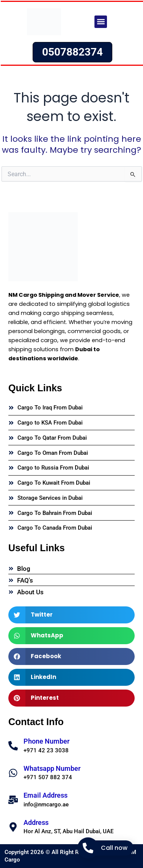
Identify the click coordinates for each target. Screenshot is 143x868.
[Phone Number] (13, 746)
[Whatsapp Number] (13, 773)
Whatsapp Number (52, 768)
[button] (101, 22)
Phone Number (46, 741)
